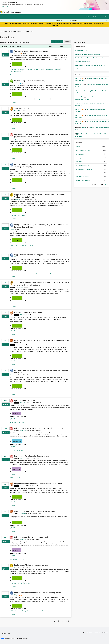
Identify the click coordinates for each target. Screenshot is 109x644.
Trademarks (105, 633)
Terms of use (97, 633)
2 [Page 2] (55, 621)
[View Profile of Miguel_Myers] (23, 403)
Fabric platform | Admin (28, 99)
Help (99, 16)
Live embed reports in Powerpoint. (28, 312)
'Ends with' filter (21, 108)
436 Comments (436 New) (17, 559)
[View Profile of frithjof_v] (17, 53)
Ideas (43, 12)
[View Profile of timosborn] (78, 103)
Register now (55, 25)
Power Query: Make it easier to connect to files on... (90, 65)
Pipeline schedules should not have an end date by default (38, 593)
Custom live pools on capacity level (29, 81)
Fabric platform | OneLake (83, 180)
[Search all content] (88, 20)
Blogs (58, 12)
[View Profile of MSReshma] (23, 315)
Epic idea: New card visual (25, 400)
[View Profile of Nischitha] (22, 486)
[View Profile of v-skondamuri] (19, 287)
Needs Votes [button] (16, 414)
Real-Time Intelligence (16, 71)
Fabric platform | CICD (16, 583)
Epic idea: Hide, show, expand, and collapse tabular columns (39, 428)
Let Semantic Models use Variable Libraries (31, 565)
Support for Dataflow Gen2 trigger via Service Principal (37, 255)
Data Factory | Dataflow (36, 273)
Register (88, 16)
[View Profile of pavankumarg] (19, 199)
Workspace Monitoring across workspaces (31, 51)
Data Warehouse (80, 173)
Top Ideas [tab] (12, 46)
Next (106, 184)
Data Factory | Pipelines (28, 245)
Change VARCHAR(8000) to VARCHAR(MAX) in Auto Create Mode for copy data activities (41, 226)
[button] (57, 42)
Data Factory (25, 273)
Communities (50, 12)
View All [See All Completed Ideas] (78, 68)
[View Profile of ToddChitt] (81, 134)
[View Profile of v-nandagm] (18, 345)
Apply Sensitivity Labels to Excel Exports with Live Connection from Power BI (42, 341)
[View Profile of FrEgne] (12, 229)
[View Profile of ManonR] (16, 111)
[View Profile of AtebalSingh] (13, 139)
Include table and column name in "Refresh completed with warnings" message (38, 165)
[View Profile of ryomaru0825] (79, 97)
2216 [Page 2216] (67, 621)
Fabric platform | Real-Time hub (35, 69)
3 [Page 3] (58, 621)
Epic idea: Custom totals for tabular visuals (31, 456)
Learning (64, 12)
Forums (28, 12)
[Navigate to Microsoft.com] (5, 12)
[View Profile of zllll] (15, 567)
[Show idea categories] (53, 46)
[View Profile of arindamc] (84, 128)
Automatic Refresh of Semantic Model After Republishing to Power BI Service (41, 371)
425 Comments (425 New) (17, 422)
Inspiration (36, 12)
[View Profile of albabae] (78, 91)
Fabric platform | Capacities (18, 69)
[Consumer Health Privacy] (22, 638)
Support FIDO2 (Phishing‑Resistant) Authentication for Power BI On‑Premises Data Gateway (40, 196)
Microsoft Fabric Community (11, 31)
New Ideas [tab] (19, 46)
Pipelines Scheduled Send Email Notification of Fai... (90, 58)
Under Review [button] (17, 441)
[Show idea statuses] (64, 46)
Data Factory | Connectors (83, 150)
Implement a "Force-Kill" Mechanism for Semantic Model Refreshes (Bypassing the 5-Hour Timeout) (41, 135)
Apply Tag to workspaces (83, 61)
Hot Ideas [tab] (5, 46)
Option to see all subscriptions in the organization (35, 511)
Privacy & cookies (87, 633)
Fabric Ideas (30, 31)
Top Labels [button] (78, 142)
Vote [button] (6, 55)
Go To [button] (105, 16)
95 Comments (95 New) (17, 450)
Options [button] (67, 42)
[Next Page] (71, 620)
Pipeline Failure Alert (81, 50)
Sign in (94, 16)
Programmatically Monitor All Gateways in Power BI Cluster (38, 484)
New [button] (17, 64)
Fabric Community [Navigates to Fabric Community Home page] (18, 12)
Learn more (5, 6)
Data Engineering (15, 99)
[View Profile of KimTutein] (17, 83)
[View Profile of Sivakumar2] (13, 375)
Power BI (13, 125)
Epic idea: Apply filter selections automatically (33, 537)
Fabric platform (15, 215)
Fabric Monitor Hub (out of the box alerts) (88, 54)
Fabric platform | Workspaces (52, 69)
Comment (13, 75)
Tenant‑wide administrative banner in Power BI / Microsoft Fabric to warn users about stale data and (42, 284)
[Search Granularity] (61, 20)
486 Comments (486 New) (17, 478)
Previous (95, 184)
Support (72, 12)
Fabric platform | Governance (41, 611)
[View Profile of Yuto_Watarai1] (19, 169)
